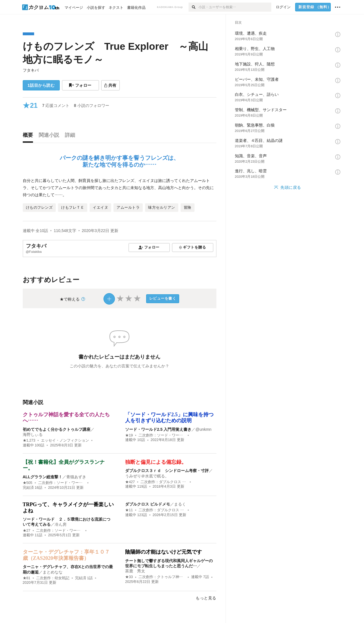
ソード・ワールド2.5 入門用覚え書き (158, 429)
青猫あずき (76, 477)
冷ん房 (61, 524)
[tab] (29, 136)
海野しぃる (33, 434)
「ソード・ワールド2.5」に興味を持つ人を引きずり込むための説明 (169, 418)
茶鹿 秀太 (135, 571)
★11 (129, 510)
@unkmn (203, 429)
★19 (129, 435)
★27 (27, 531)
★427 (130, 482)
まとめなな (53, 572)
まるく (180, 504)
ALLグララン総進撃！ (43, 477)
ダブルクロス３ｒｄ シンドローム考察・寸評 (167, 471)
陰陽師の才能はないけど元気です (164, 552)
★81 (27, 578)
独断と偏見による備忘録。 (156, 462)
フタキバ (31, 70)
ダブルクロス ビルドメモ (148, 504)
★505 (28, 483)
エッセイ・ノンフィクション (65, 440)
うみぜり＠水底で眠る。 (147, 476)
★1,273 (29, 440)
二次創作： (162, 435)
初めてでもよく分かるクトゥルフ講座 (57, 429)
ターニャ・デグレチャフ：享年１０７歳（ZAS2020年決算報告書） (66, 555)
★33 (129, 577)
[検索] (194, 7)
